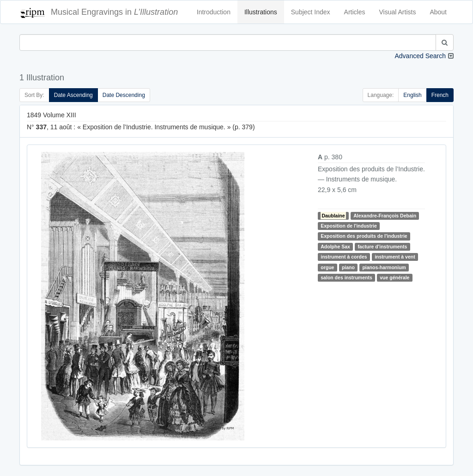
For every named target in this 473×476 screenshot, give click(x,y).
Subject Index (311, 12)
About (438, 12)
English (412, 95)
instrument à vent (395, 257)
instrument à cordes (344, 257)
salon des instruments (346, 277)
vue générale (394, 277)
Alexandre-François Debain (385, 216)
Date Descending (124, 95)
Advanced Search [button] (420, 56)
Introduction (214, 12)
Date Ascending (73, 95)
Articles (355, 12)
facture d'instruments (382, 247)
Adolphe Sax (335, 247)
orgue (327, 267)
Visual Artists (398, 12)
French (440, 95)
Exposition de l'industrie (349, 226)
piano (348, 267)
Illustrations (261, 12)
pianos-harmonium (384, 267)
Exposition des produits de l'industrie (364, 236)
